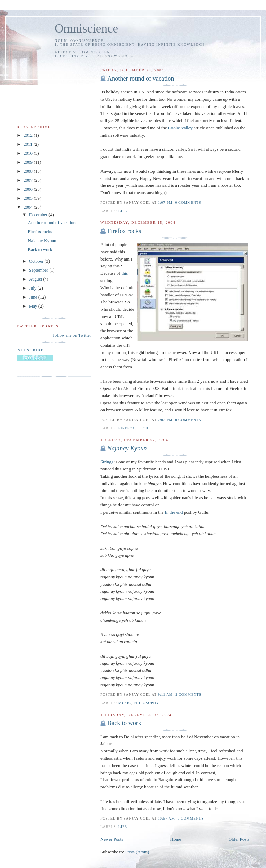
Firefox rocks (124, 231)
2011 (29, 144)
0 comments (188, 203)
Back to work (124, 723)
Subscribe (30, 350)
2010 (29, 153)
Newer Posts (112, 839)
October (37, 261)
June (34, 297)
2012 (29, 135)
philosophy (146, 703)
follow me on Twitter (72, 335)
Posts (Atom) (137, 852)
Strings (107, 462)
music (125, 703)
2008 (29, 171)
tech (143, 428)
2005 (29, 198)
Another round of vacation (141, 79)
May (34, 306)
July (33, 288)
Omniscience (86, 29)
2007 (29, 180)
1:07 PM (165, 203)
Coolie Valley (180, 128)
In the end (174, 512)
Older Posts (239, 839)
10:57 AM (166, 818)
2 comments (188, 695)
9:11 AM (165, 695)
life (123, 211)
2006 (29, 189)
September (39, 270)
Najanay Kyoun (42, 241)
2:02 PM (165, 420)
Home (176, 839)
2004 (29, 207)
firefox (127, 428)
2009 (29, 162)
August (36, 279)
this (125, 273)
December (39, 215)
